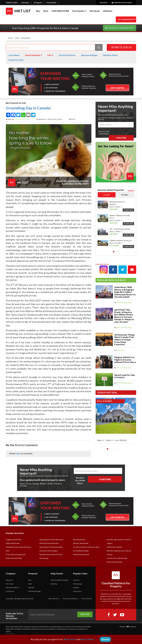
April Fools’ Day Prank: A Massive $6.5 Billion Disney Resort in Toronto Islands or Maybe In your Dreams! (124, 316)
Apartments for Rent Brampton (51, 547)
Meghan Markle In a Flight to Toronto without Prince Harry (125, 359)
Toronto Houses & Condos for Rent (86, 547)
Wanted (31, 588)
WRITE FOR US (121, 48)
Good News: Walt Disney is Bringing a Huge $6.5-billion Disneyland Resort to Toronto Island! (125, 292)
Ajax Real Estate (79, 540)
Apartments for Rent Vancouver (52, 540)
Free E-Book (51, 3)
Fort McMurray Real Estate (117, 559)
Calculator (25, 3)
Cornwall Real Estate (81, 551)
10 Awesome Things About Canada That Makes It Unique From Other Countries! (124, 339)
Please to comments (21, 454)
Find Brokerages (35, 592)
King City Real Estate (115, 562)
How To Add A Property (60, 580)
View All (131, 191)
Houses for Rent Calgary (49, 551)
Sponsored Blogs (89, 56)
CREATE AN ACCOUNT (122, 3)
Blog (17, 38)
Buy (38, 11)
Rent (46, 11)
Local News (14, 56)
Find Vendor (79, 11)
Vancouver (77, 592)
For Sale (107, 195)
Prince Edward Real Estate (16, 555)
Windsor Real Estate (81, 544)
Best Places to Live (16, 103)
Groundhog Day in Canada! (28, 108)
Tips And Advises (67, 56)
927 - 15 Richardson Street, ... (121, 229)
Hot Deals (95, 11)
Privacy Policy (87, 599)
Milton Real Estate (13, 544)
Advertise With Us (13, 588)
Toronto (76, 580)
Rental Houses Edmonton (49, 544)
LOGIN (104, 3)
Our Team (10, 584)
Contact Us (10, 592)
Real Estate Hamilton (115, 547)
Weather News (110, 56)
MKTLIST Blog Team (22, 120)
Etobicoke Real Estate (14, 559)
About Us (9, 580)
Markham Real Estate (81, 555)
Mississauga (78, 584)
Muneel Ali (121, 350)
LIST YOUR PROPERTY (125, 19)
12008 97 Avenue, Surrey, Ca (121, 240)
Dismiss (105, 639)
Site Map (54, 584)
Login (18, 454)
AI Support (38, 3)
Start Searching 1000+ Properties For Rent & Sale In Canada (45, 28)
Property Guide (16, 60)
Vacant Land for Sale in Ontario (125, 376)
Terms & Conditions (70, 599)
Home (10, 38)
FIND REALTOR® (60, 11)
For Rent (125, 195)
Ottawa (76, 588)
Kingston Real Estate (14, 540)
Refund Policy (54, 599)
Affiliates (108, 11)
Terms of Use (70, 639)
